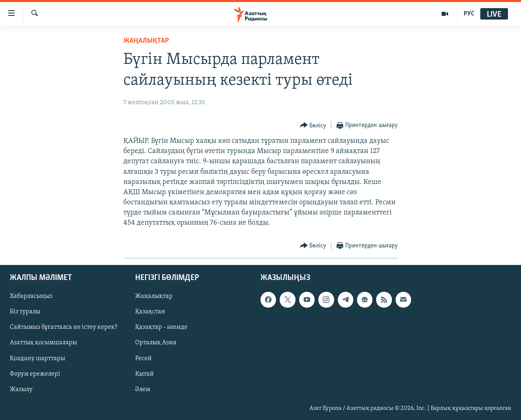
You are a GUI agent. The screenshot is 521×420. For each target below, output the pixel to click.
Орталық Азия (156, 343)
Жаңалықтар (154, 296)
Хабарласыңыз (31, 296)
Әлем (143, 389)
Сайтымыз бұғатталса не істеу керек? (63, 327)
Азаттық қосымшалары (43, 343)
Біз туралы (25, 312)
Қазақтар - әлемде (161, 327)
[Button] (313, 126)
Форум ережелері (35, 374)
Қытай (144, 374)
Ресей (143, 358)
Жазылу (21, 389)
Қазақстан (150, 312)
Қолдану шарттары (37, 358)
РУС (469, 14)
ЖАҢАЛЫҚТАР (146, 41)
